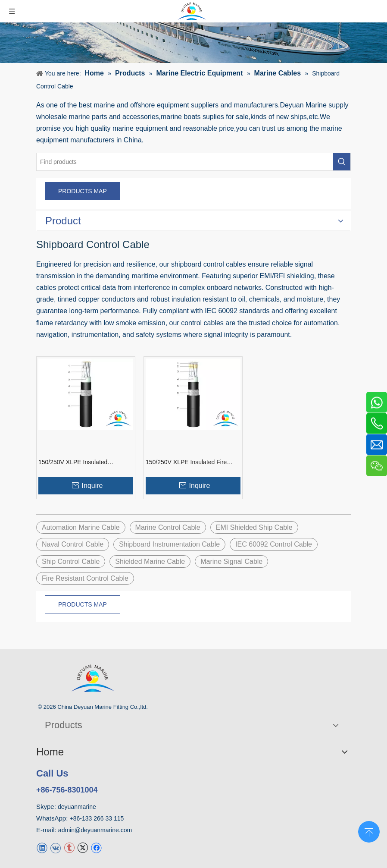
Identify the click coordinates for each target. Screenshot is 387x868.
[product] (193, 43)
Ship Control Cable (71, 561)
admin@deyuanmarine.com (95, 830)
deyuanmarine (77, 807)
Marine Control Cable (168, 527)
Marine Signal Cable (231, 561)
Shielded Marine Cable (150, 561)
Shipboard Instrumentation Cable (169, 544)
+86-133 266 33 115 (97, 818)
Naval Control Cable (73, 544)
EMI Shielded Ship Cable (254, 527)
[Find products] (185, 162)
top (369, 831)
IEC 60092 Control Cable (274, 544)
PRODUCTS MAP (83, 191)
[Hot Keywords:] (342, 162)
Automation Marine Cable (81, 527)
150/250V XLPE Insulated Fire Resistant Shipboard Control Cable (192, 462)
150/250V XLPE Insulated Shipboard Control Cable (73, 462)
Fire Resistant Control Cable (85, 578)
